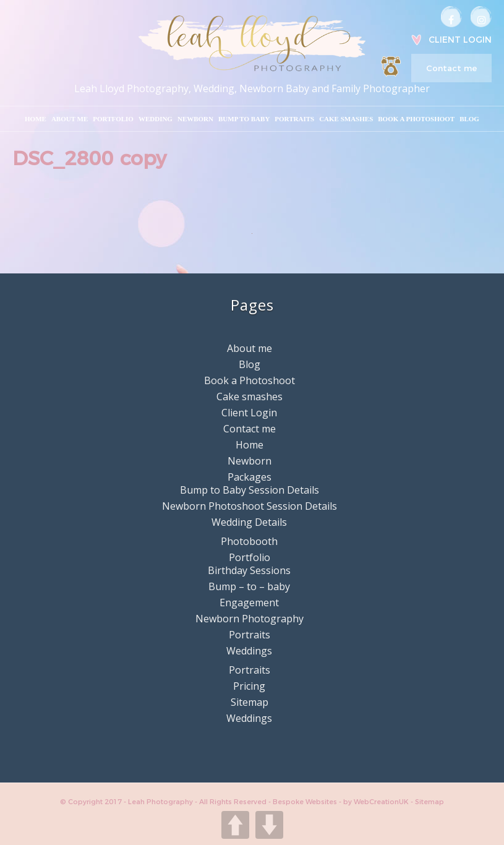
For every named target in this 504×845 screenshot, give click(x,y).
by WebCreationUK (377, 802)
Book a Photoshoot (416, 119)
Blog (469, 119)
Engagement (249, 603)
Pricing (249, 686)
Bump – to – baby (249, 586)
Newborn (195, 119)
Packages (250, 477)
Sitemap (250, 702)
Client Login (460, 40)
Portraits (294, 119)
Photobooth (249, 541)
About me (70, 119)
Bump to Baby (244, 119)
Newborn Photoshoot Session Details (250, 506)
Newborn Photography (250, 619)
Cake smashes (346, 119)
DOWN (269, 825)
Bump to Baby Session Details (250, 490)
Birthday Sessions (249, 570)
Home (36, 119)
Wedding (156, 119)
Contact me (451, 68)
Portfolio (113, 119)
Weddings (249, 651)
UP (235, 825)
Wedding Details (249, 522)
